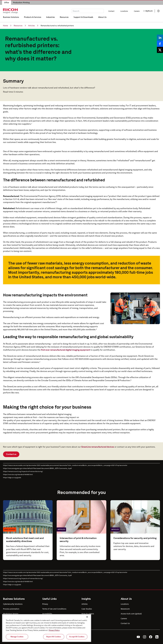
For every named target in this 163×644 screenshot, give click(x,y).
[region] (47, 628)
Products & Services (33, 19)
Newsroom (125, 609)
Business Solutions (11, 19)
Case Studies (87, 609)
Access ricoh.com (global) (131, 614)
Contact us (11, 454)
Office (7, 3)
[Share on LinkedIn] (160, 38)
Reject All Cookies (54, 637)
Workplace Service (11, 614)
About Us (102, 19)
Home (7, 26)
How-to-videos (88, 614)
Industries (50, 19)
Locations (124, 11)
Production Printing (21, 3)
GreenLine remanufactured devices (98, 447)
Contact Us (125, 623)
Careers (137, 11)
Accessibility (47, 614)
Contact (111, 11)
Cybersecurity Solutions (13, 604)
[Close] (87, 617)
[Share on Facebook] (160, 44)
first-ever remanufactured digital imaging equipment (66, 350)
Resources (64, 19)
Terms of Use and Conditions (54, 609)
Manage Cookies (17, 637)
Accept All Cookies (77, 637)
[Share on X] (160, 50)
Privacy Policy (54, 630)
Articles (33, 26)
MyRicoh (148, 11)
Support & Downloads (83, 19)
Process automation (11, 609)
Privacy (45, 604)
